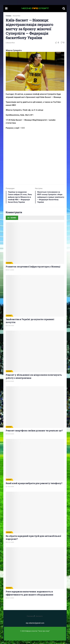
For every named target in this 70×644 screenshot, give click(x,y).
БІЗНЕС (9, 266)
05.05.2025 (10, 385)
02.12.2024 (10, 601)
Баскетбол (17, 16)
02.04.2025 (10, 437)
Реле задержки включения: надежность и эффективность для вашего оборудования (30, 597)
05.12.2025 (10, 273)
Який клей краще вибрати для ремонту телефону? (34, 487)
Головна (8, 16)
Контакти (39, 620)
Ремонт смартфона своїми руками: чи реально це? (34, 434)
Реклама (30, 620)
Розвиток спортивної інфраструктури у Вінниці (33, 270)
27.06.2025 (10, 329)
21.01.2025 (10, 546)
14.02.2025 (10, 490)
